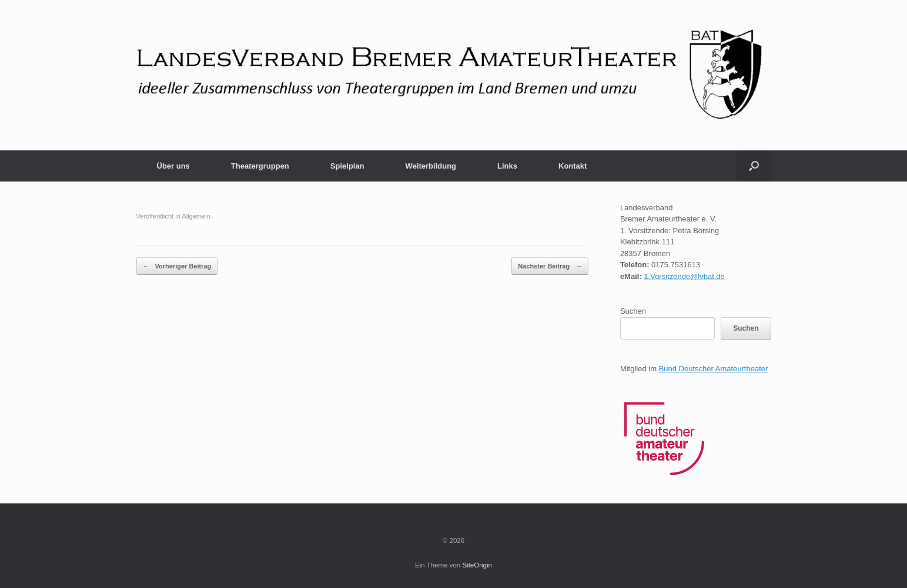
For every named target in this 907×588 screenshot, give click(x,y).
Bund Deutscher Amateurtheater (714, 369)
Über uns (173, 166)
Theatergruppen (260, 166)
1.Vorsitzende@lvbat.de (684, 276)
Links (507, 166)
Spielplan (347, 166)
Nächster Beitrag (550, 266)
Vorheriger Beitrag (177, 266)
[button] (754, 166)
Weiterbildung (431, 166)
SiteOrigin (477, 565)
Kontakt (573, 166)
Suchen (633, 311)
